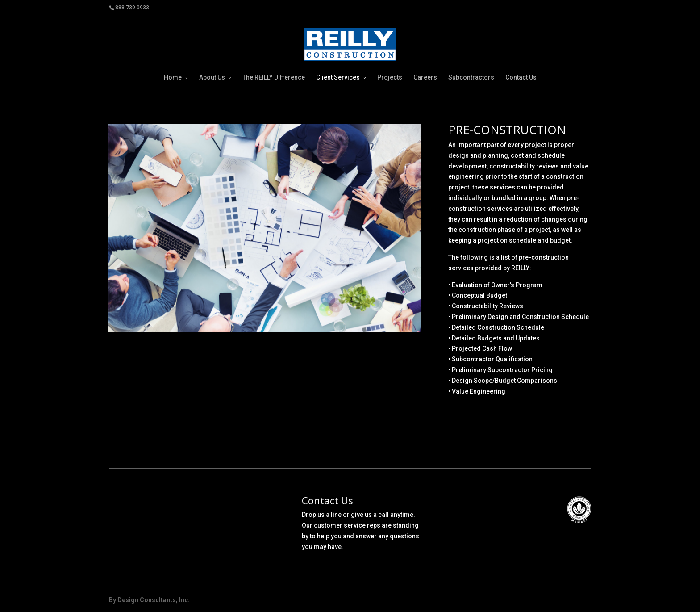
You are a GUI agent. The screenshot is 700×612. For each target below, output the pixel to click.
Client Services (338, 77)
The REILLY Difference (274, 77)
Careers (425, 77)
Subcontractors (471, 77)
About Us (212, 77)
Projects (390, 77)
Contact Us (521, 77)
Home (173, 77)
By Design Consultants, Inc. (149, 600)
